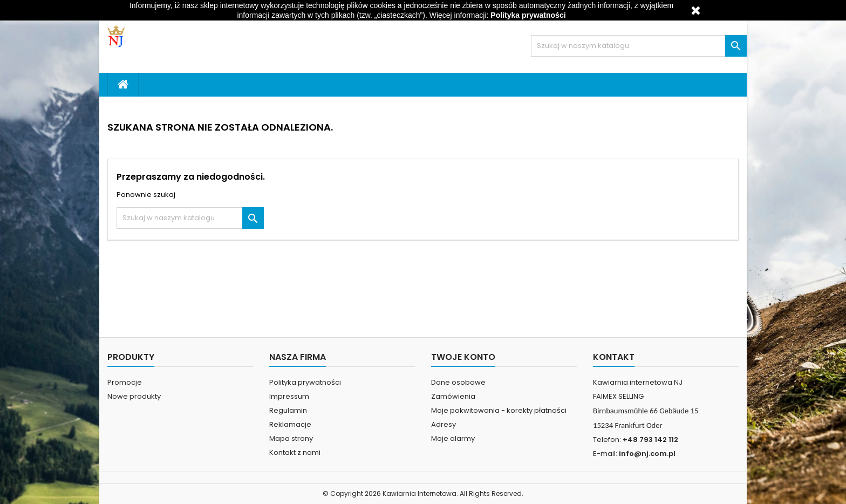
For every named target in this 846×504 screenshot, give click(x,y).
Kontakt (614, 357)
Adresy (444, 424)
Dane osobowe (458, 382)
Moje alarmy (453, 438)
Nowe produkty (134, 396)
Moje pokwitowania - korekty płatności (499, 410)
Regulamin (288, 410)
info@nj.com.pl (647, 454)
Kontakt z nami (295, 452)
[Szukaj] (639, 46)
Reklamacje (290, 424)
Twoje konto (463, 357)
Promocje (125, 382)
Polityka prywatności (305, 382)
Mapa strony (291, 438)
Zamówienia (453, 396)
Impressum (289, 396)
